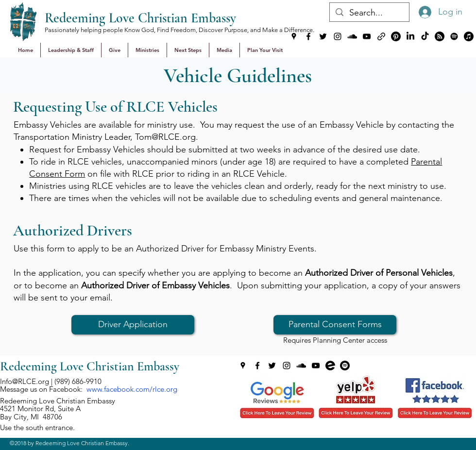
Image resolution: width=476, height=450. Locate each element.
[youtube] (367, 36)
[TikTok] (425, 36)
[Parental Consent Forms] (335, 325)
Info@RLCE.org (25, 381)
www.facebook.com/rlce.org (132, 389)
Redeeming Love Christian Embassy (140, 18)
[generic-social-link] (381, 36)
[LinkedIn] (410, 36)
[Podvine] (440, 36)
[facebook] (308, 36)
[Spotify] (454, 36)
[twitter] (323, 36)
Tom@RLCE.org (165, 137)
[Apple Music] (469, 36)
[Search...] (369, 13)
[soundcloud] (352, 36)
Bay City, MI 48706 (31, 417)
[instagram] (338, 36)
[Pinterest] (396, 36)
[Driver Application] (133, 325)
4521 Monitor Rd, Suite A (40, 408)
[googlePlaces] (294, 36)
